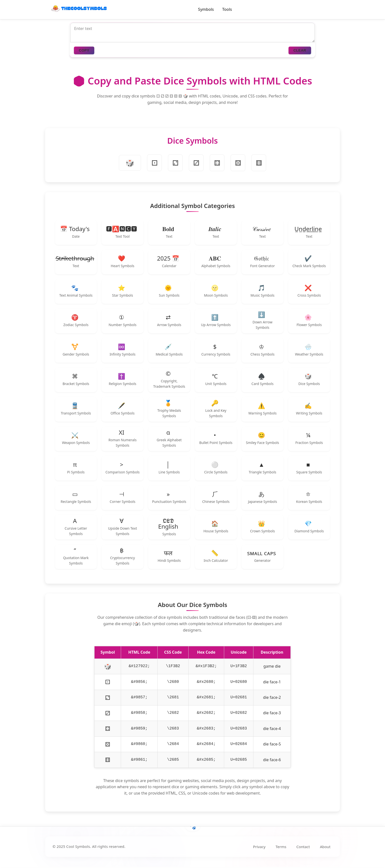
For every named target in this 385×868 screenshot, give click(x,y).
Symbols (206, 9)
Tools (227, 9)
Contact (303, 847)
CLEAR (300, 51)
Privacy (259, 847)
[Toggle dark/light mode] (330, 10)
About (325, 847)
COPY (84, 51)
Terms (281, 847)
